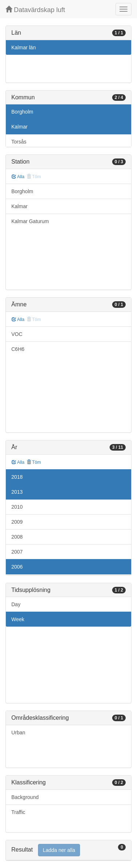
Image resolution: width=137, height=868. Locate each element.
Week (18, 619)
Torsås (19, 142)
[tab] (68, 850)
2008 (17, 537)
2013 (17, 492)
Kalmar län (24, 47)
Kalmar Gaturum (30, 221)
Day (16, 604)
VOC (17, 334)
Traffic (18, 812)
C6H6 (18, 349)
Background (25, 797)
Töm (34, 462)
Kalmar (19, 127)
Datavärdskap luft (35, 10)
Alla (18, 177)
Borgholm (22, 112)
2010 (17, 507)
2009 (17, 522)
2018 (17, 477)
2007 (17, 552)
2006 (17, 567)
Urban (18, 733)
